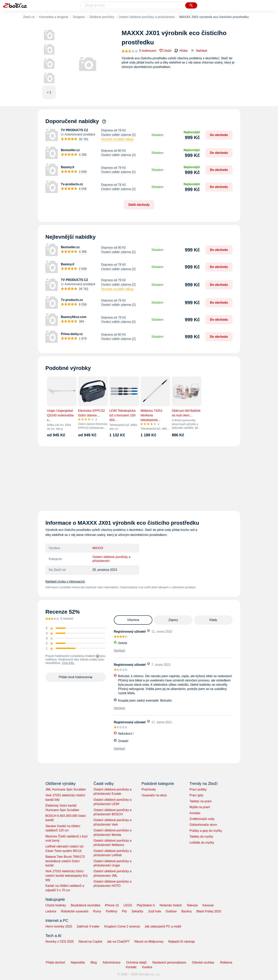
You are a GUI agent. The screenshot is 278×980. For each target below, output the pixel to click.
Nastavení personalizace (169, 962)
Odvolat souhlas (203, 962)
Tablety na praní (200, 801)
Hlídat (181, 51)
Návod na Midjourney (149, 942)
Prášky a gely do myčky (206, 831)
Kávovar (208, 905)
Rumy (97, 911)
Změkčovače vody (202, 819)
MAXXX (98, 548)
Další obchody (139, 205)
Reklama (226, 962)
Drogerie (79, 17)
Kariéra (147, 967)
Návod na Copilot (90, 942)
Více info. (68, 663)
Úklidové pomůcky (102, 17)
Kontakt (131, 967)
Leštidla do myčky (202, 843)
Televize (192, 905)
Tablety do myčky (201, 837)
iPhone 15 (112, 905)
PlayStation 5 (146, 905)
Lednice (51, 911)
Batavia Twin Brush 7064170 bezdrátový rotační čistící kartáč (65, 861)
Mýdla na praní (200, 807)
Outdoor (171, 911)
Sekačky (137, 911)
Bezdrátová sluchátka (86, 905)
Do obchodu (219, 135)
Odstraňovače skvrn (203, 825)
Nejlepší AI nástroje (182, 942)
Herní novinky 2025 (59, 926)
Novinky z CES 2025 (60, 942)
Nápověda (78, 962)
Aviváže (195, 813)
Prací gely (196, 795)
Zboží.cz (29, 17)
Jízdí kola (154, 911)
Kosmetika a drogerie (54, 17)
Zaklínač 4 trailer (88, 926)
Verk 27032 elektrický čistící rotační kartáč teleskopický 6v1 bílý (67, 876)
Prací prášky (198, 789)
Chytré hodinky (56, 905)
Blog (94, 962)
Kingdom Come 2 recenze (122, 926)
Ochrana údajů (136, 962)
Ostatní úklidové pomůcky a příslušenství (147, 17)
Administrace (112, 962)
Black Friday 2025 (209, 911)
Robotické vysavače (75, 911)
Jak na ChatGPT (118, 942)
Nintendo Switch (171, 905)
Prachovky (149, 789)
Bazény (186, 911)
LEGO (128, 905)
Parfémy (112, 911)
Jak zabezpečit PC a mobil (163, 926)
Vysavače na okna (154, 795)
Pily (125, 911)
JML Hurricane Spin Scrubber (66, 789)
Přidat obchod (55, 962)
